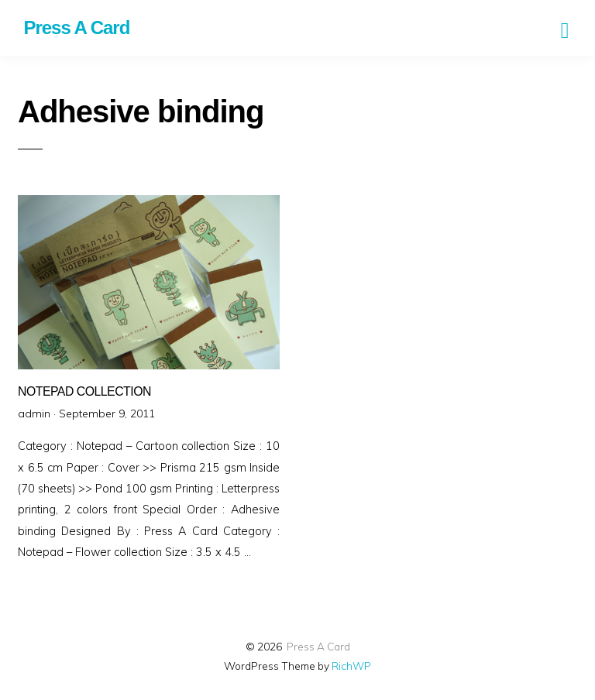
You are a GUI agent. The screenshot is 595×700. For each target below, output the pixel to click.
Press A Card (318, 646)
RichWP (351, 666)
